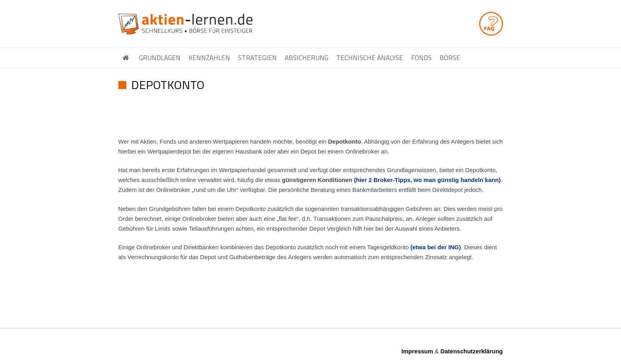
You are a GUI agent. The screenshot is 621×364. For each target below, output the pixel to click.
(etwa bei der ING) (436, 247)
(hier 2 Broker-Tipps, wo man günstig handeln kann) (428, 180)
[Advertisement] (310, 118)
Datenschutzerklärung (472, 351)
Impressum (417, 351)
